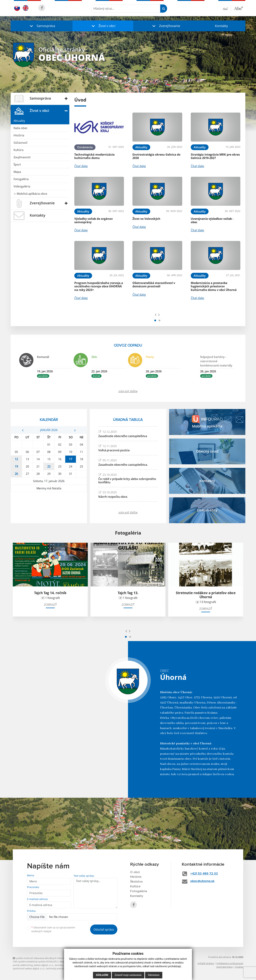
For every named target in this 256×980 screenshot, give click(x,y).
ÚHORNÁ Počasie (49, 505)
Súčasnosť (20, 143)
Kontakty (221, 26)
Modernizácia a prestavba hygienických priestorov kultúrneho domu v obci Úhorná (214, 286)
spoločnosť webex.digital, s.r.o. (29, 968)
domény (59, 965)
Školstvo (136, 882)
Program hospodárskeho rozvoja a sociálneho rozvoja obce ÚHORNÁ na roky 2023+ (99, 286)
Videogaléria (22, 186)
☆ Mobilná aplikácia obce (30, 194)
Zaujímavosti (22, 157)
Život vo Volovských (146, 219)
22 (49, 466)
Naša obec (21, 128)
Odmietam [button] (154, 975)
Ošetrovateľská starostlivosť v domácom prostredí (154, 285)
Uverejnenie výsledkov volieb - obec (212, 220)
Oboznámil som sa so (53, 929)
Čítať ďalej (81, 166)
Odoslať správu (104, 929)
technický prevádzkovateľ (60, 968)
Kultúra (18, 150)
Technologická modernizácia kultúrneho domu (94, 156)
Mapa (17, 172)
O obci (135, 872)
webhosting (26, 965)
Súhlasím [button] (102, 975)
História (19, 135)
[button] (42, 26)
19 (16, 466)
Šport (17, 164)
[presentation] (156, 315)
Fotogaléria (21, 179)
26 (16, 474)
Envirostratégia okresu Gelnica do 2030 (156, 156)
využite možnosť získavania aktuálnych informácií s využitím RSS (48, 958)
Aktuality (19, 121)
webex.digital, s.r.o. (44, 965)
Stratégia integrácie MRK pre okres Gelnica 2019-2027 (215, 156)
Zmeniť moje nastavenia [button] (128, 975)
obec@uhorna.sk (202, 881)
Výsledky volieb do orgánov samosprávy (94, 220)
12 (16, 459)
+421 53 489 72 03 (204, 874)
